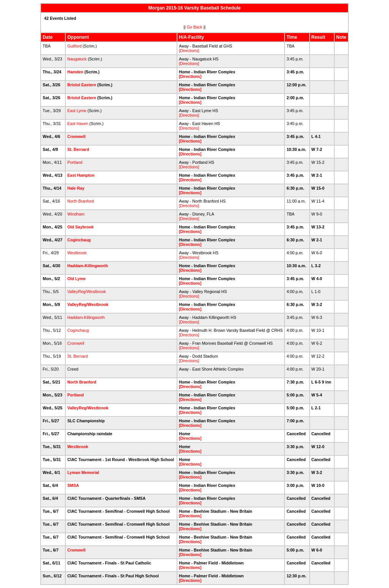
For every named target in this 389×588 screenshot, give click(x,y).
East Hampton (81, 175)
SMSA (73, 485)
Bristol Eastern (82, 85)
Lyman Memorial (83, 472)
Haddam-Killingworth (88, 266)
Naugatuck (77, 59)
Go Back (195, 27)
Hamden (75, 72)
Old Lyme (76, 279)
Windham (76, 214)
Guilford (74, 46)
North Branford (81, 201)
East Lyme (77, 111)
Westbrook (77, 253)
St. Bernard (78, 149)
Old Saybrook (80, 227)
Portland (75, 162)
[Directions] (189, 51)
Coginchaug (79, 240)
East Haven (78, 124)
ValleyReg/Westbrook (86, 292)
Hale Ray (76, 188)
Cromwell (76, 136)
